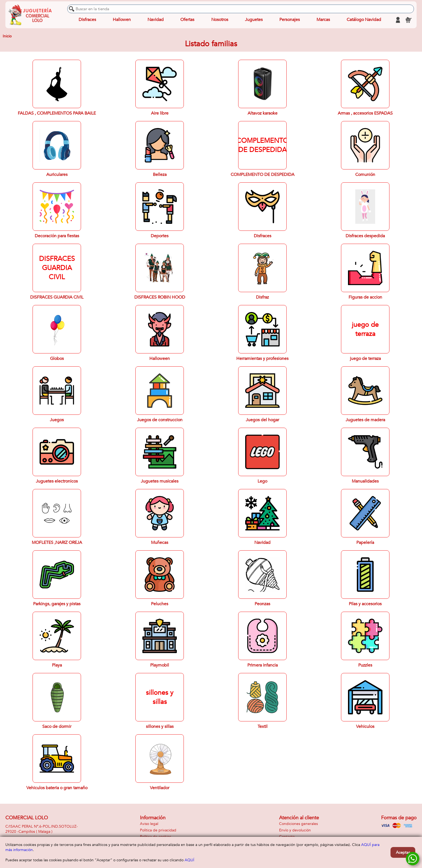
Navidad (156, 20)
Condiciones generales (298, 824)
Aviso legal (149, 824)
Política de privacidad (158, 830)
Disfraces (87, 20)
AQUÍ (189, 860)
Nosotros (219, 20)
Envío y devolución (295, 830)
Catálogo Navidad (364, 20)
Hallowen (122, 20)
